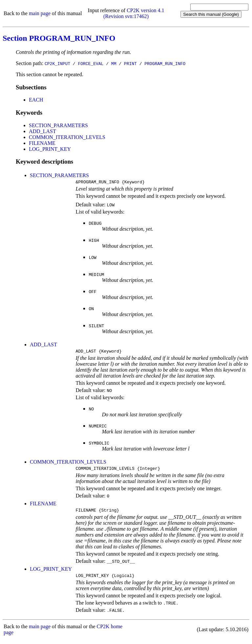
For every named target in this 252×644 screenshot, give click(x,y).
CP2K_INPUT (57, 63)
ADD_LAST (42, 131)
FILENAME (42, 143)
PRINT (130, 63)
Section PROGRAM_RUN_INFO (59, 38)
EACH (36, 100)
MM (114, 63)
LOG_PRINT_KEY (50, 149)
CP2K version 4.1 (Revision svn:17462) (134, 13)
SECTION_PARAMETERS (58, 125)
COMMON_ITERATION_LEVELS (67, 137)
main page (40, 13)
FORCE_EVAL (91, 63)
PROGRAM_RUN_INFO (165, 63)
